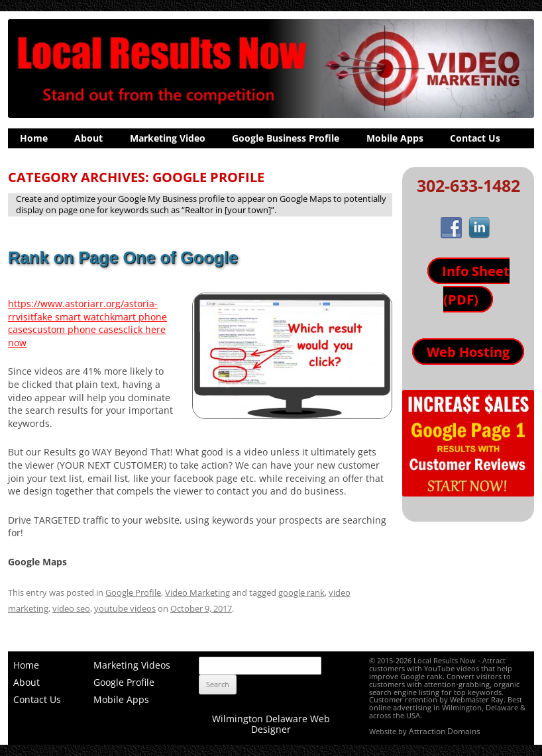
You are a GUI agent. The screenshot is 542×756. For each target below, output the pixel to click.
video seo (71, 608)
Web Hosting (468, 352)
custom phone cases (78, 329)
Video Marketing (197, 592)
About (88, 138)
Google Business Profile (286, 138)
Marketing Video (168, 138)
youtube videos (125, 608)
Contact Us (475, 138)
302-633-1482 (468, 185)
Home (34, 138)
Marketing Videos (132, 665)
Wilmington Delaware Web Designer (271, 724)
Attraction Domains (445, 731)
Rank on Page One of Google (123, 258)
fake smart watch (72, 317)
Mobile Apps (395, 138)
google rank (301, 592)
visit (25, 317)
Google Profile (133, 592)
